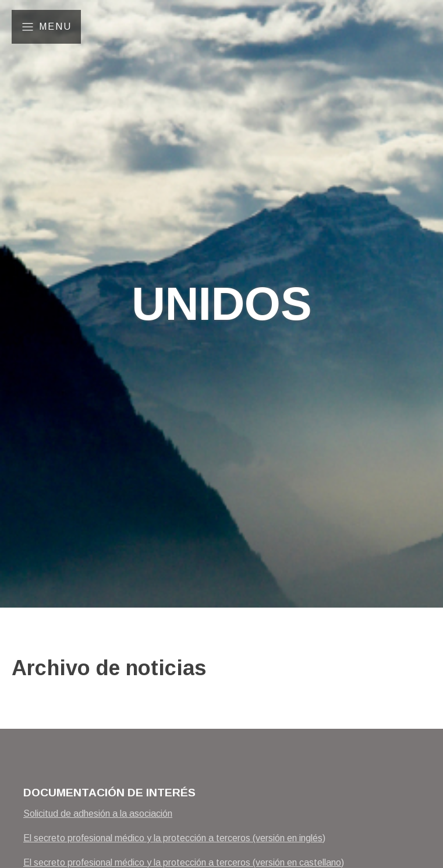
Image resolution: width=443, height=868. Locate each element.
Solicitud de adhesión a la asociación (98, 814)
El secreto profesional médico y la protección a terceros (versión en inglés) (174, 838)
